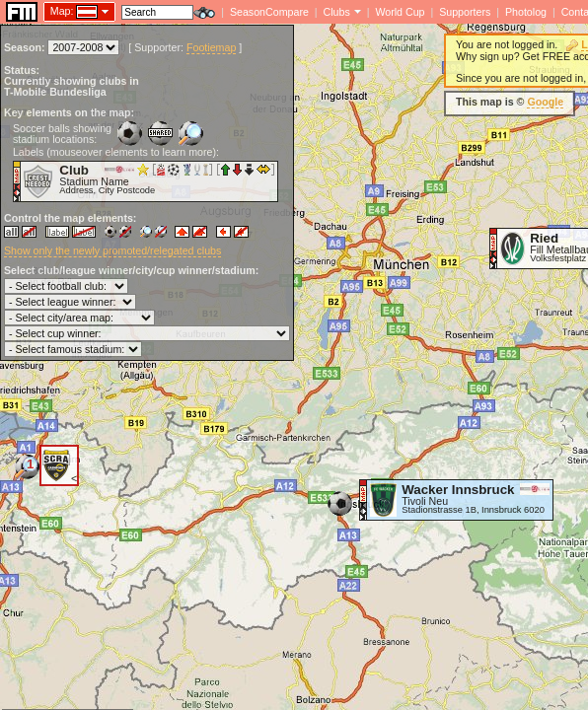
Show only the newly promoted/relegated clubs (112, 250)
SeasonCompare (269, 12)
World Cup (400, 12)
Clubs (337, 12)
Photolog (526, 12)
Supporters (465, 12)
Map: (62, 11)
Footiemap (211, 47)
